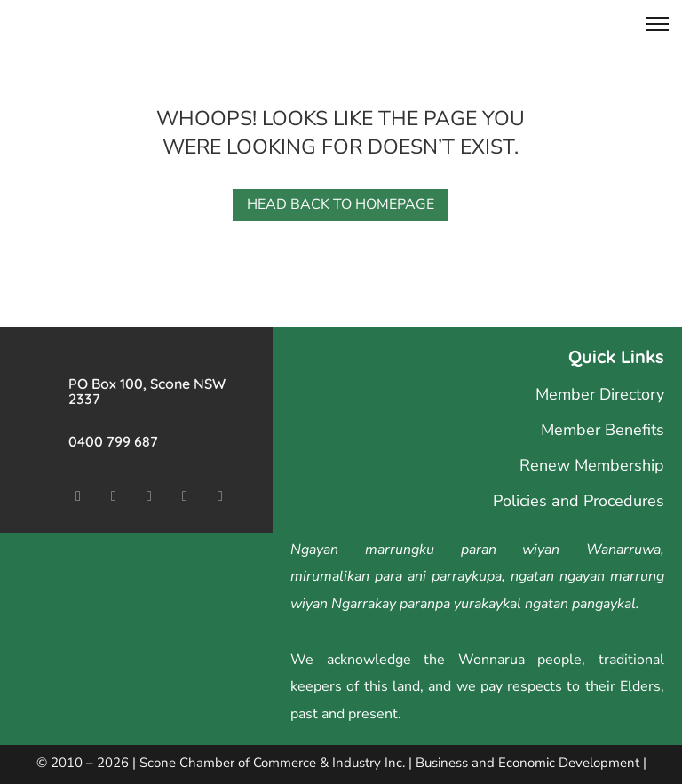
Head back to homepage (341, 204)
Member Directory (600, 394)
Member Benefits (603, 430)
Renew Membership (592, 465)
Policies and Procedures (579, 501)
